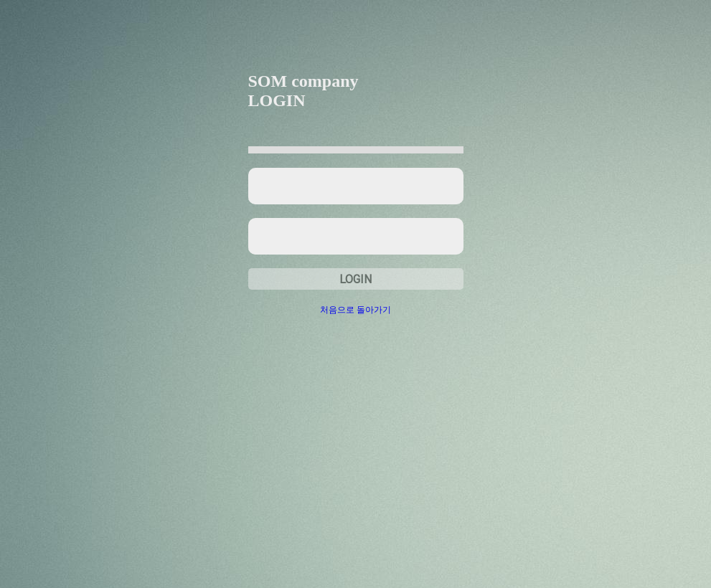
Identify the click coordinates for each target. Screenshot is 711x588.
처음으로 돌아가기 (355, 310)
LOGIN (355, 279)
